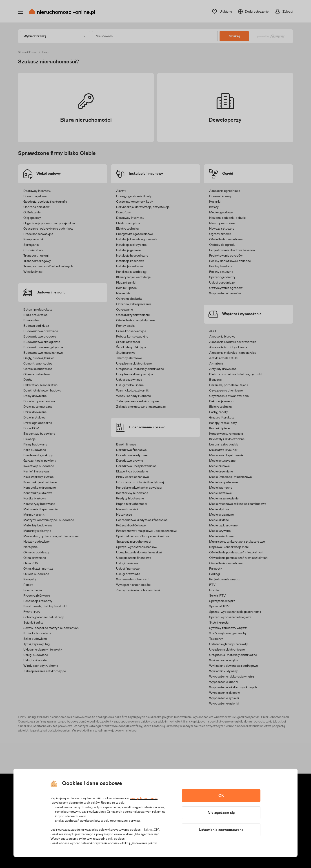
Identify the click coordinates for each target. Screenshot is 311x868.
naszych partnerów (144, 798)
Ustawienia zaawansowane (221, 830)
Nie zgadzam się (221, 813)
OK (221, 796)
